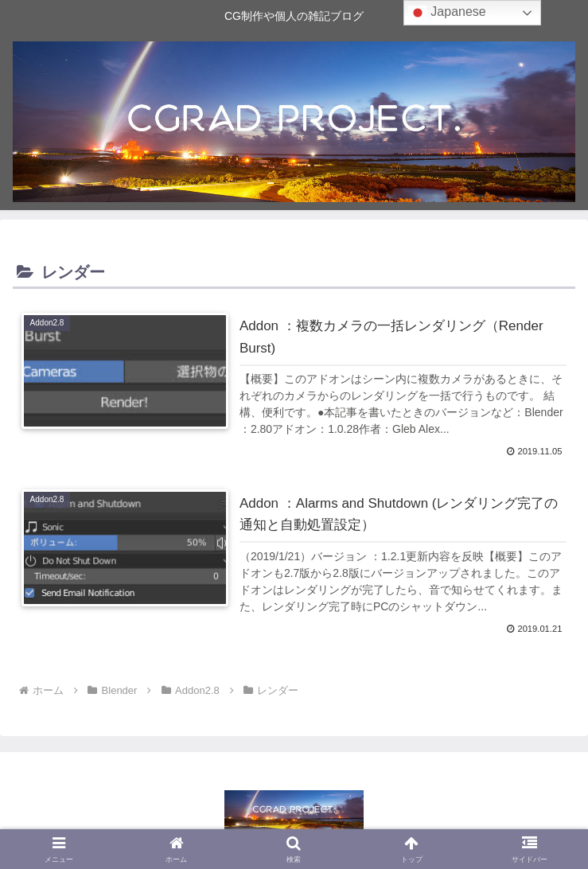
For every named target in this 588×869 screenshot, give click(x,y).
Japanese (447, 13)
